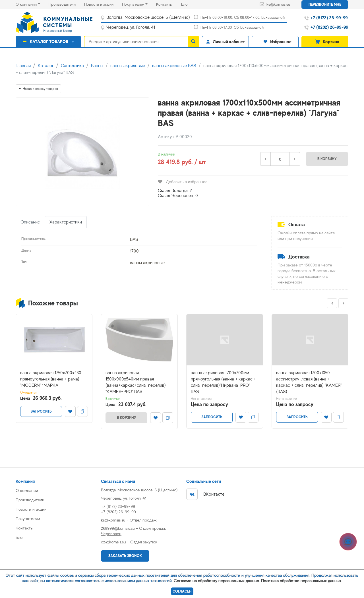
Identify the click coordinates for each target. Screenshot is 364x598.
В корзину (327, 159)
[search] (193, 42)
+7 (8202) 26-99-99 (118, 512)
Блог (189, 4)
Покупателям (133, 4)
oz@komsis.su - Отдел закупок (129, 542)
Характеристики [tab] (66, 222)
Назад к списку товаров (38, 89)
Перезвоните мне (325, 4)
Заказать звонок (125, 556)
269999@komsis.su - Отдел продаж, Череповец (134, 531)
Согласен (182, 591)
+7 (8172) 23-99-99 (118, 506)
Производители (66, 4)
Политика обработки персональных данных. (302, 581)
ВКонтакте (205, 494)
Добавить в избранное (183, 182)
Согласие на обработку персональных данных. (217, 581)
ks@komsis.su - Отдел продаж (129, 520)
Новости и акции (103, 4)
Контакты (169, 4)
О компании (26, 4)
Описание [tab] (30, 222)
